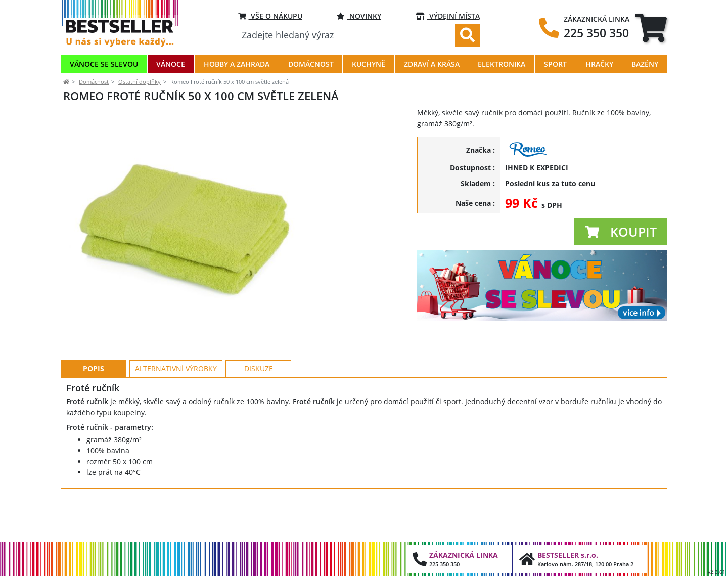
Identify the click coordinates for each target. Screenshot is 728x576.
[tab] (651, 28)
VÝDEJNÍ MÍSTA (448, 16)
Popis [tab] (94, 414)
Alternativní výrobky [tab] (176, 414)
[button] (621, 232)
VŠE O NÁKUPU (270, 16)
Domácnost (94, 82)
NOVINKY (359, 16)
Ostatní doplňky (140, 82)
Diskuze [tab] (259, 414)
